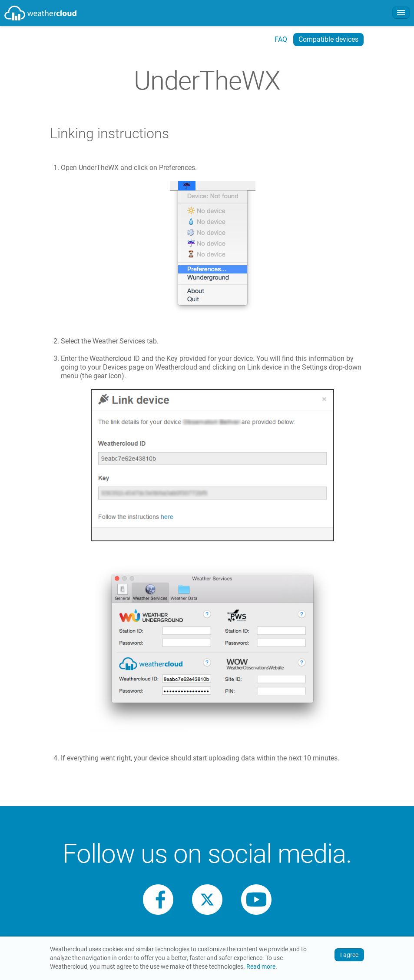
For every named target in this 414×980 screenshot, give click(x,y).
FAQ (281, 39)
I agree (349, 955)
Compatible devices (328, 39)
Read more (261, 967)
